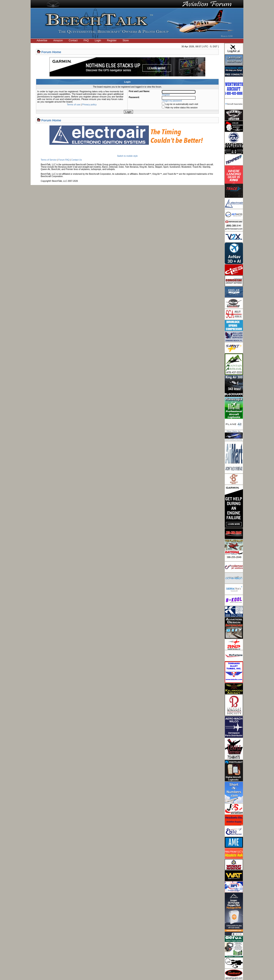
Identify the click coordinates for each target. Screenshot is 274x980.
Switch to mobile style (127, 156)
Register (112, 40)
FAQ (86, 40)
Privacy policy (89, 104)
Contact (73, 40)
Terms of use (74, 104)
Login (98, 40)
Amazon (58, 40)
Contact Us (77, 160)
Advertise (42, 40)
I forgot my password (172, 101)
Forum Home (51, 52)
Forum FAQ (64, 160)
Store (126, 40)
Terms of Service (49, 160)
